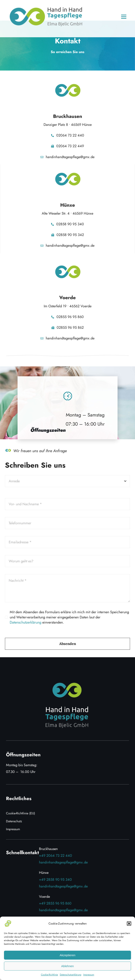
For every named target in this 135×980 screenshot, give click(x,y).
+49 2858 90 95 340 (57, 880)
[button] (129, 924)
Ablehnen (67, 966)
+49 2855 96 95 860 (56, 903)
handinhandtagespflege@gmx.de (65, 862)
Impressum (89, 975)
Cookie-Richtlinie (49, 975)
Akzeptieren (67, 955)
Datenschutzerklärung (71, 975)
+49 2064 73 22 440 (57, 856)
